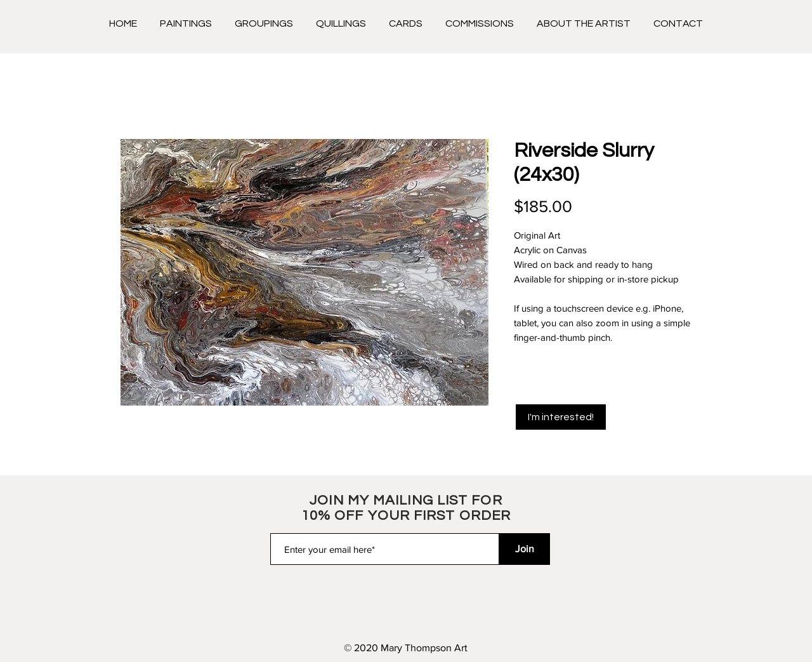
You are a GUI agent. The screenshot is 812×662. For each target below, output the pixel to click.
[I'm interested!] (561, 417)
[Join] (525, 549)
